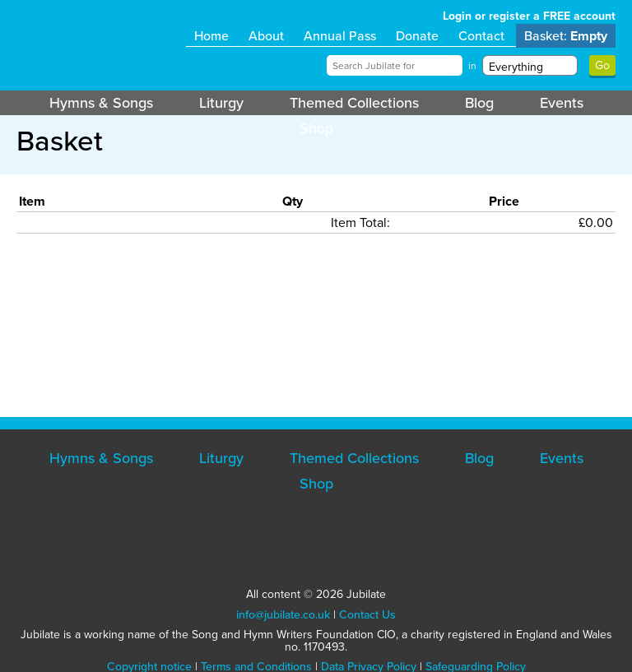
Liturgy (221, 103)
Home (211, 36)
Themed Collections (354, 103)
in (472, 66)
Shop (316, 128)
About (266, 36)
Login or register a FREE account (529, 16)
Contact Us (367, 615)
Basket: (566, 36)
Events (562, 103)
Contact (481, 36)
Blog (479, 103)
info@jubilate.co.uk (283, 615)
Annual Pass (340, 36)
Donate (417, 36)
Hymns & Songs (101, 103)
